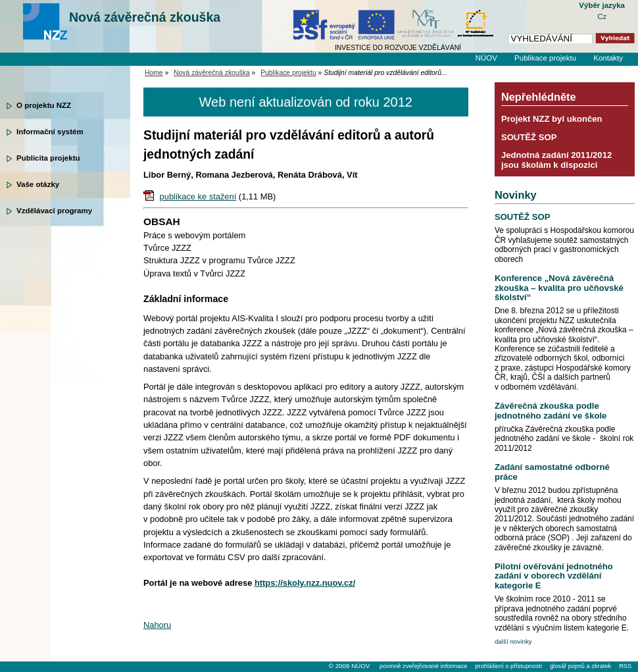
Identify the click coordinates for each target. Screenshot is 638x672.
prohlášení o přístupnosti (508, 666)
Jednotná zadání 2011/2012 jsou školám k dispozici (556, 160)
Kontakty (608, 58)
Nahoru (157, 625)
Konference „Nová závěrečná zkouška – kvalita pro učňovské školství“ (559, 288)
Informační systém (50, 132)
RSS (625, 666)
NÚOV (486, 58)
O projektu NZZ (44, 105)
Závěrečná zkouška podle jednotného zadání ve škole (551, 410)
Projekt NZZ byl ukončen (552, 119)
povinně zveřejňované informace (423, 666)
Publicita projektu (48, 158)
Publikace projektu (545, 58)
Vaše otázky (38, 184)
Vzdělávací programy (54, 211)
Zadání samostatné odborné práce (552, 472)
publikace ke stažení (198, 196)
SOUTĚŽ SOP (529, 137)
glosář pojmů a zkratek (580, 666)
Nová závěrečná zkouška (145, 17)
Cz (602, 16)
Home (154, 73)
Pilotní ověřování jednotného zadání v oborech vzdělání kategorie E (554, 576)
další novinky (513, 641)
